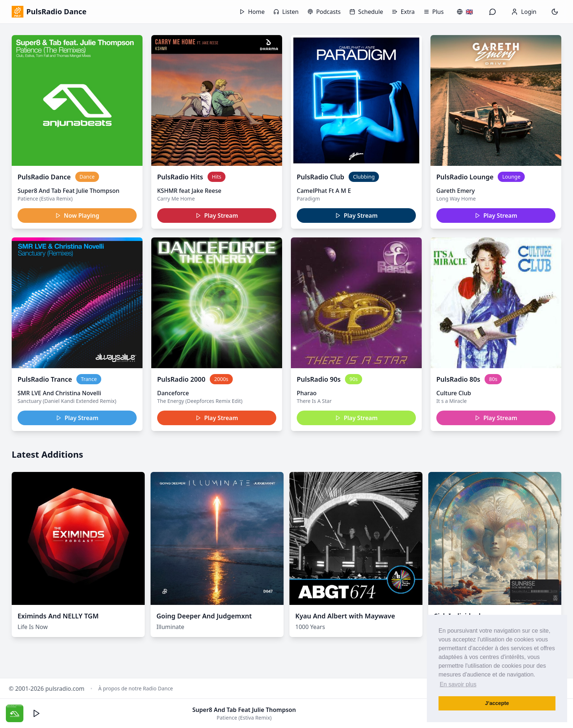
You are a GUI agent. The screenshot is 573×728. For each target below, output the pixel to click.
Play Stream (217, 216)
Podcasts (324, 12)
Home (252, 12)
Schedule (366, 12)
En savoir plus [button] (458, 684)
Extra (403, 12)
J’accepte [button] (497, 703)
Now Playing (77, 216)
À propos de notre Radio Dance (136, 688)
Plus (434, 12)
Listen (286, 12)
